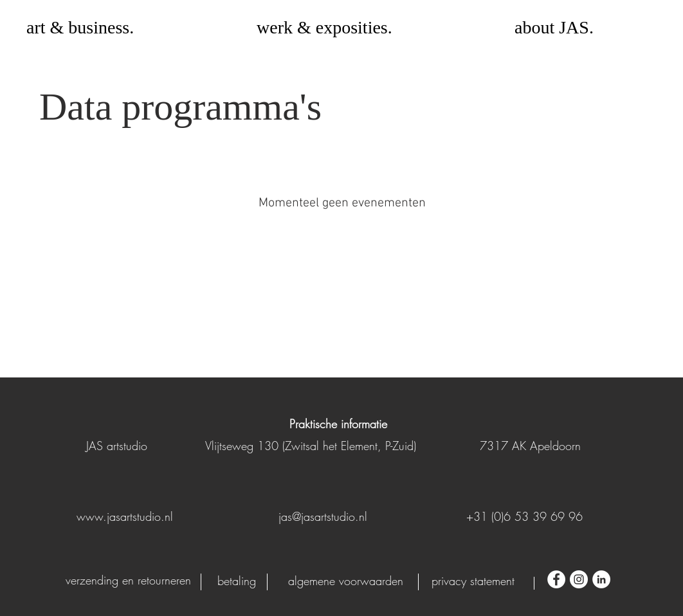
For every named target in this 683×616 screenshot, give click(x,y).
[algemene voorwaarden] (346, 581)
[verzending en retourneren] (128, 580)
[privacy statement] (473, 581)
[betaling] (236, 581)
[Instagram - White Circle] (579, 579)
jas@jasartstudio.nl (323, 516)
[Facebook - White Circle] (556, 579)
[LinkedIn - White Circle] (601, 579)
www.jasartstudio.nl (125, 516)
